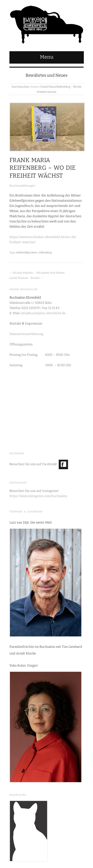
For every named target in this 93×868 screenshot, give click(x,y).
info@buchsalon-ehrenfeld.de (43, 313)
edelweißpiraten (26, 253)
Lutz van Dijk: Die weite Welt (31, 522)
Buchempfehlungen (22, 186)
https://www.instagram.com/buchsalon (38, 496)
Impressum (33, 324)
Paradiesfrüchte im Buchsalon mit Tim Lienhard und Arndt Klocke (46, 650)
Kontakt (15, 324)
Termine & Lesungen (26, 512)
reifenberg (45, 253)
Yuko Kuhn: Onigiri (24, 665)
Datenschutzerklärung (26, 334)
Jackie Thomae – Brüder (25, 278)
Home (34, 87)
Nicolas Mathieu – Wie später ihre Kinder (39, 273)
